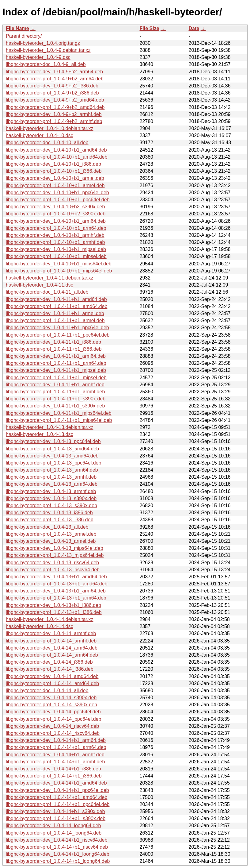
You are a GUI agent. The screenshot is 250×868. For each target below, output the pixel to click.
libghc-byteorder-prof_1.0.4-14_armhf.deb (51, 641)
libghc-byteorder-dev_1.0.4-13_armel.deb (51, 541)
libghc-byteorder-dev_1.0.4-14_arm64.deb (52, 648)
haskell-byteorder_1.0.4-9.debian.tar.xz (48, 50)
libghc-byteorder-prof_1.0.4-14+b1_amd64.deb (57, 797)
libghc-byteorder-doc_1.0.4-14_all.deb (47, 691)
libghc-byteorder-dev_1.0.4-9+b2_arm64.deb (54, 72)
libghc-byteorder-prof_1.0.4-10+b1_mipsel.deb (56, 256)
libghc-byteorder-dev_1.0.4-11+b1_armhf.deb (55, 385)
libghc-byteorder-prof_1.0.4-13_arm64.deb (52, 470)
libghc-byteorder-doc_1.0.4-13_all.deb (47, 527)
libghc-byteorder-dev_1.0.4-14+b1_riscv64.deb (57, 840)
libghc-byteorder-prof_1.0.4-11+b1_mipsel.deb (56, 378)
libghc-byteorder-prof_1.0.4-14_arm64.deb (52, 655)
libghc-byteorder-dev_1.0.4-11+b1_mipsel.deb (56, 370)
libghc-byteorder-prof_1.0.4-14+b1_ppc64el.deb (58, 804)
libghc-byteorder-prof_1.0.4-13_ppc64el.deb (53, 463)
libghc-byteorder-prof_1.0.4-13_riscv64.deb (53, 570)
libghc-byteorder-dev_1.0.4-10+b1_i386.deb (53, 164)
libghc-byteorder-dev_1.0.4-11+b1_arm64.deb (56, 356)
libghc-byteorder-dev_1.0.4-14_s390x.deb (51, 698)
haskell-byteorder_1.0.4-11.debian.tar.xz (50, 278)
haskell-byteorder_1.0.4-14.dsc (40, 626)
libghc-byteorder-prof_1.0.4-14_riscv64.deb (53, 733)
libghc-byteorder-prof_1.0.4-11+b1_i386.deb (54, 349)
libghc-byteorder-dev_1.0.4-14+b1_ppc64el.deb (57, 790)
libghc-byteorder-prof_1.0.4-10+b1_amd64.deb (57, 157)
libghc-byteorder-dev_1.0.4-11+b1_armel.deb (55, 313)
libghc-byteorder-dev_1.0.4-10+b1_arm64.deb (56, 221)
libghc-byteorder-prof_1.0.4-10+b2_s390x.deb (56, 214)
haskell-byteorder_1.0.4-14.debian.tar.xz (50, 619)
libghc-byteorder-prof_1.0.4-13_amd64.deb (52, 449)
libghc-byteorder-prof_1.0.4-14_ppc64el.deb (53, 719)
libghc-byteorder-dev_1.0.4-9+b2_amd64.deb (55, 100)
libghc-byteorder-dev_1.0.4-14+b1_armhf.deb (55, 755)
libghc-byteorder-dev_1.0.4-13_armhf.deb (51, 491)
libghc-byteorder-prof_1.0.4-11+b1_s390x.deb (56, 399)
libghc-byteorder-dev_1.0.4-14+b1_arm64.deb (56, 740)
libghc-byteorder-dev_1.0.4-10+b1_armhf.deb (55, 235)
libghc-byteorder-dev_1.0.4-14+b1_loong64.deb (58, 854)
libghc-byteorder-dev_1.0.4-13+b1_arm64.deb (56, 591)
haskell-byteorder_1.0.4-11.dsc (40, 285)
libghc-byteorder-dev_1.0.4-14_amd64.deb (52, 676)
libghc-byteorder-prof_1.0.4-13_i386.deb (50, 520)
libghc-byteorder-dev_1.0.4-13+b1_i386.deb (53, 605)
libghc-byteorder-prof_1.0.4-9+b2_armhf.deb (54, 121)
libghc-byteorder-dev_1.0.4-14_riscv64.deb (52, 726)
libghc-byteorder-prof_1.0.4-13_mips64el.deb (55, 555)
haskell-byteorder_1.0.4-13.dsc (40, 434)
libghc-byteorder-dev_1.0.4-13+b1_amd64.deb (56, 577)
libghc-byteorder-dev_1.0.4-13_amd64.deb (52, 456)
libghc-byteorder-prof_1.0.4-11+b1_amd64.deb (57, 306)
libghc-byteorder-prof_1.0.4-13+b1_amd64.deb (57, 584)
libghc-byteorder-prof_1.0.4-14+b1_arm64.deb (56, 747)
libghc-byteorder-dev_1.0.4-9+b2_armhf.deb (54, 114)
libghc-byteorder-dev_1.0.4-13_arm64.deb (52, 484)
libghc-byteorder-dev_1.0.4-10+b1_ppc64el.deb (57, 193)
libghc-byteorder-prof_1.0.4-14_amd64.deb (52, 683)
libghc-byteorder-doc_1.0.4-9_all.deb (46, 64)
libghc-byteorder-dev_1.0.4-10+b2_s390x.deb (55, 207)
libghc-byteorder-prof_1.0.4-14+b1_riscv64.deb (57, 847)
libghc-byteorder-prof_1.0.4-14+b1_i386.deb (54, 776)
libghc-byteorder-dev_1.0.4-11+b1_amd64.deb (56, 299)
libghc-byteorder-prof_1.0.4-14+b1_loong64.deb (58, 861)
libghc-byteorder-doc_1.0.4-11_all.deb (47, 292)
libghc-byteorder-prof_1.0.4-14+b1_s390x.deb (56, 818)
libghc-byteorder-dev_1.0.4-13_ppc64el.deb (53, 441)
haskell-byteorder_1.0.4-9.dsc (38, 57)
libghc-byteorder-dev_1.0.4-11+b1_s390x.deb (55, 406)
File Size (150, 28)
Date (194, 28)
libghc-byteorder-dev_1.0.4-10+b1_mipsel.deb (56, 249)
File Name (17, 28)
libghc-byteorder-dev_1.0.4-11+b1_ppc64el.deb (57, 328)
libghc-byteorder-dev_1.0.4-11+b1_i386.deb (53, 342)
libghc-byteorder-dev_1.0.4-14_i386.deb (49, 662)
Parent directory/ (24, 36)
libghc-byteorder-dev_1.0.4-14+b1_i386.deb (53, 769)
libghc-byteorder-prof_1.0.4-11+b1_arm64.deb (56, 363)
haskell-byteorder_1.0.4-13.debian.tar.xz (50, 427)
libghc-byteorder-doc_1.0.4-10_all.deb (47, 143)
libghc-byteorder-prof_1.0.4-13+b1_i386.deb (54, 612)
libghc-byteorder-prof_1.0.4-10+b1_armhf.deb (55, 242)
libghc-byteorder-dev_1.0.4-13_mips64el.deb (55, 548)
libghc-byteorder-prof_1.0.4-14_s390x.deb (51, 705)
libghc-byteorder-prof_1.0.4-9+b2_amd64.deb (55, 107)
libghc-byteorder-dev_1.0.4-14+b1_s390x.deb (55, 811)
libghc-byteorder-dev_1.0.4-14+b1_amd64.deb (56, 783)
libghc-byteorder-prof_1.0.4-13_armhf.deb (51, 477)
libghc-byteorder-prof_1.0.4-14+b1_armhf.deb (55, 762)
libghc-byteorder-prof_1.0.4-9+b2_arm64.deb (55, 79)
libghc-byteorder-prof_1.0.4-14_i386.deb (50, 669)
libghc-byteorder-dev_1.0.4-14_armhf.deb (51, 633)
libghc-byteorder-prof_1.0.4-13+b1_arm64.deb (56, 598)
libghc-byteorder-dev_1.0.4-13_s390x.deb (51, 498)
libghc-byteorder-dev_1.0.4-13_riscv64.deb (52, 563)
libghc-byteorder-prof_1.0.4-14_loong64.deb (54, 833)
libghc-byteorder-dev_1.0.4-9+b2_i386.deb (52, 86)
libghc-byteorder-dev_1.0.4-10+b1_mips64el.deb (59, 264)
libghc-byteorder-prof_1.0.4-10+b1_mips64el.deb (59, 271)
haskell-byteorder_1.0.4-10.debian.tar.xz (50, 128)
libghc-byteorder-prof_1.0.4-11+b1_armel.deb (55, 320)
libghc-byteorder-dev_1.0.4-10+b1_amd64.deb (56, 150)
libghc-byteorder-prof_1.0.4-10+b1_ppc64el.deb (58, 200)
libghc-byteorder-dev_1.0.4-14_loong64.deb (53, 826)
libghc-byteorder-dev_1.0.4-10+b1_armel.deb (55, 178)
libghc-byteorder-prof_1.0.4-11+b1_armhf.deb (55, 392)
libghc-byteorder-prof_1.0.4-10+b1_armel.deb (55, 185)
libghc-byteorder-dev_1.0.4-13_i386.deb (49, 513)
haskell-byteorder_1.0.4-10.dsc (40, 135)
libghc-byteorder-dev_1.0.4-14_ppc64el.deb (53, 712)
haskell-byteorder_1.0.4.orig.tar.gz (43, 43)
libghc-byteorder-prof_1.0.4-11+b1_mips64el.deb (59, 420)
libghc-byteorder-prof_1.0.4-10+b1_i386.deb (54, 171)
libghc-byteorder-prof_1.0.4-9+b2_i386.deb (52, 93)
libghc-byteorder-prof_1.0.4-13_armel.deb (51, 534)
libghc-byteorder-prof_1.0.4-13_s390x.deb (51, 505)
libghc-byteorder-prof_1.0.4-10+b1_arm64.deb (56, 228)
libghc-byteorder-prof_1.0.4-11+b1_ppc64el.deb (58, 335)
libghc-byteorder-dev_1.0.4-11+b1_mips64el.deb (59, 413)
